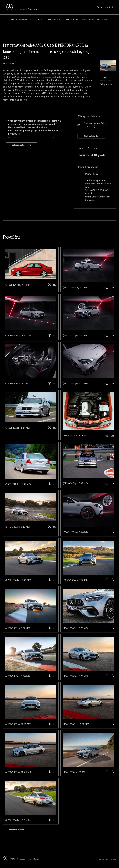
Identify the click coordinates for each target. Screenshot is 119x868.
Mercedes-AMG (36, 19)
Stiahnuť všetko (94, 137)
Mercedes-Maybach (52, 19)
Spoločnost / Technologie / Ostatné (95, 19)
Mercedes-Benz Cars (19, 19)
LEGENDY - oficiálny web (91, 157)
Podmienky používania (107, 859)
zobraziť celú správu (25, 145)
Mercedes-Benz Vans (71, 19)
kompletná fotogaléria (106, 81)
